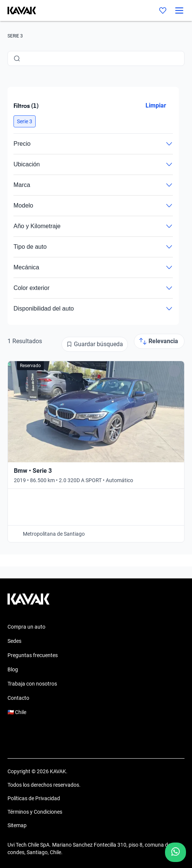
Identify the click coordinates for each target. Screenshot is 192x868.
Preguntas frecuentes (33, 655)
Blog (13, 669)
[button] (25, 121)
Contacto (18, 698)
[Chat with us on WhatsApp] (175, 852)
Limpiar (156, 105)
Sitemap (17, 825)
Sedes (14, 641)
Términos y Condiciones (35, 812)
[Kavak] (18, 10)
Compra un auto (26, 627)
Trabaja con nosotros (32, 684)
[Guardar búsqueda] (95, 344)
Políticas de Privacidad (34, 798)
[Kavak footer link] (28, 603)
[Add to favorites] (174, 371)
